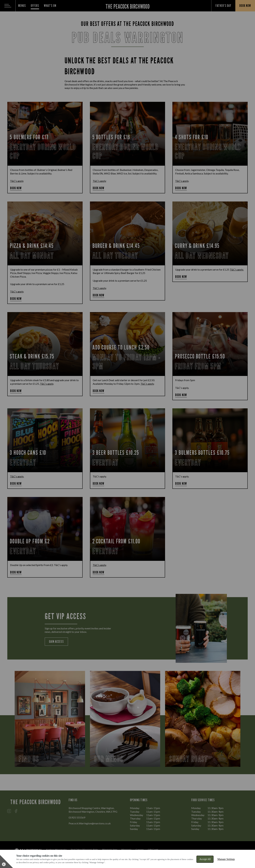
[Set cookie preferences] (7, 861)
